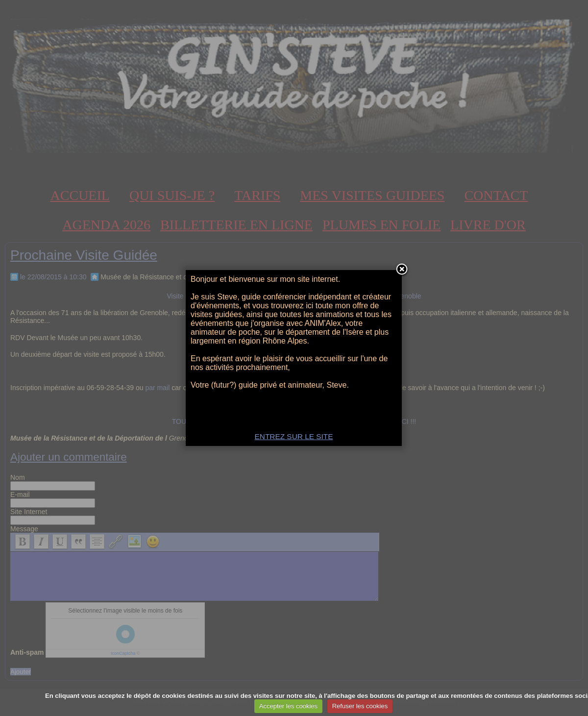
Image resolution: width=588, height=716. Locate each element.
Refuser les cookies (360, 706)
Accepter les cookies (288, 706)
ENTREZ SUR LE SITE (294, 436)
